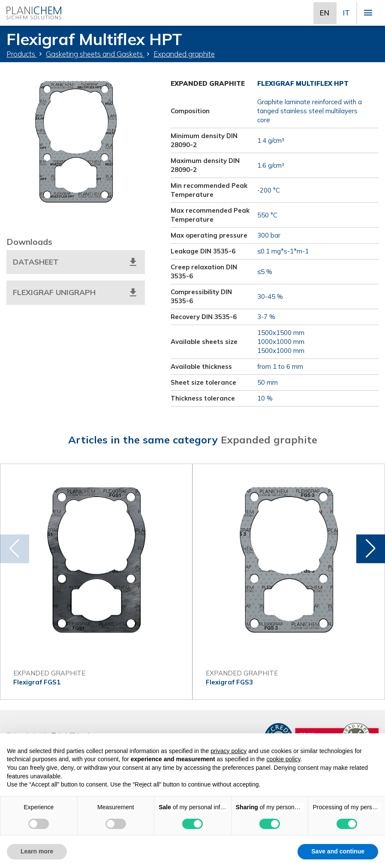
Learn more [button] (37, 851)
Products (22, 54)
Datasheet (76, 262)
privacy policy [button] (229, 751)
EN (325, 13)
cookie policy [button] (283, 759)
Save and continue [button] (338, 851)
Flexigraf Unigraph (76, 292)
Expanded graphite (184, 54)
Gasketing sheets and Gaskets (95, 54)
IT (346, 13)
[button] (371, 549)
